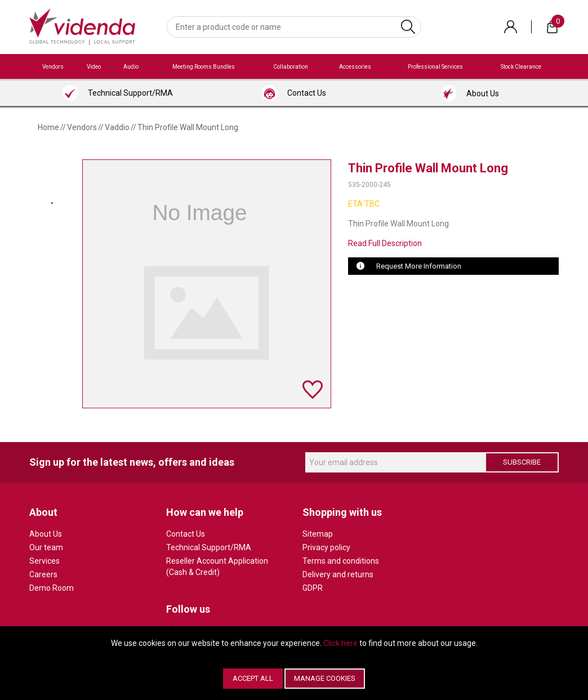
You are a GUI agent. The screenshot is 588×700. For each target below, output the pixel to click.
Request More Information (419, 266)
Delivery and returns (338, 574)
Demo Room (52, 588)
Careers (43, 574)
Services (44, 561)
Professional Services (435, 67)
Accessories (355, 67)
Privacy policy (326, 547)
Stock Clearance (521, 67)
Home (48, 127)
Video (94, 67)
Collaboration (291, 67)
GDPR (313, 588)
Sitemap (318, 534)
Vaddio (117, 127)
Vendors (53, 67)
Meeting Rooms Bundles (204, 67)
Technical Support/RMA (209, 547)
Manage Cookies (325, 678)
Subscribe (522, 462)
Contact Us (186, 534)
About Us (46, 534)
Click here (340, 643)
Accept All (253, 678)
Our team (46, 547)
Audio (131, 67)
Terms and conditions (341, 561)
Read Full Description (385, 243)
